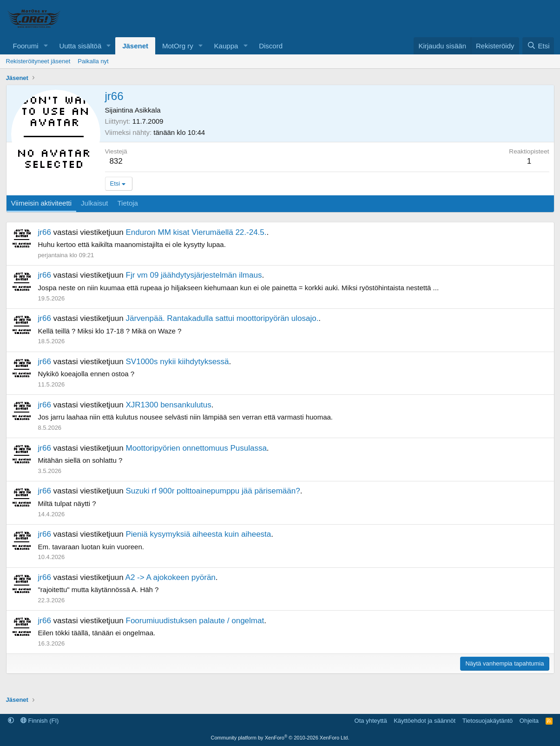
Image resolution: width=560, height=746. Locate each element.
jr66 (45, 232)
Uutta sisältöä (80, 46)
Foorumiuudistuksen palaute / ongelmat (195, 621)
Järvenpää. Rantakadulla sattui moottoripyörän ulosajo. (222, 318)
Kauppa (226, 46)
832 (116, 161)
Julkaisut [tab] (94, 203)
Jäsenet (135, 46)
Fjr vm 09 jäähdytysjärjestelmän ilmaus (194, 275)
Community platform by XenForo (280, 738)
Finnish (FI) (40, 721)
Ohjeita (529, 721)
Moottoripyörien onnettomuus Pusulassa (196, 448)
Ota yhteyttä (371, 721)
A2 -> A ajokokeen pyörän (171, 577)
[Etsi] (538, 46)
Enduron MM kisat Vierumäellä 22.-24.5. (196, 232)
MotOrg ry (178, 46)
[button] (46, 46)
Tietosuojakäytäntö (488, 721)
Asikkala (148, 110)
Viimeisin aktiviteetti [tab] (42, 203)
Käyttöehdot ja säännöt (425, 721)
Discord (271, 46)
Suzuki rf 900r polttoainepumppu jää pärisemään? (213, 491)
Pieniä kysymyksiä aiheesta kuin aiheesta (199, 534)
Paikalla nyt (93, 61)
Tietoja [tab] (127, 203)
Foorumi (26, 46)
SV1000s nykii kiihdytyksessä (178, 362)
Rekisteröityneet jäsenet (38, 61)
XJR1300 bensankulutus (169, 405)
